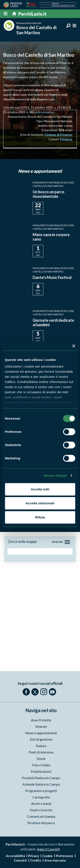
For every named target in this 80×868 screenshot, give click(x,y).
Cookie (47, 856)
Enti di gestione (41, 739)
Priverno (66, 139)
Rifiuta (40, 517)
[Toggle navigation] (67, 542)
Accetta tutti (40, 489)
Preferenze (65, 856)
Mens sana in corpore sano (51, 237)
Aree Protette (41, 720)
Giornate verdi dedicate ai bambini (53, 323)
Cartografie (41, 797)
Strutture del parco (41, 823)
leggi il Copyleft (49, 849)
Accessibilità (15, 856)
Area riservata (55, 860)
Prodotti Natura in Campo (41, 778)
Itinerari (41, 726)
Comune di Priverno (58, 135)
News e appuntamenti (41, 733)
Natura (41, 746)
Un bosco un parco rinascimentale (49, 194)
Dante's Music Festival (52, 277)
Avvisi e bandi (41, 803)
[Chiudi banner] (74, 346)
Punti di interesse (41, 752)
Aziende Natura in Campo (41, 784)
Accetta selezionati (40, 503)
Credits (36, 860)
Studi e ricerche (41, 810)
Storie (41, 759)
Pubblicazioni (41, 771)
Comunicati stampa (41, 816)
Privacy (34, 856)
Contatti (20, 860)
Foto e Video (41, 765)
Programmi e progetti (41, 791)
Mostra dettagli (55, 476)
